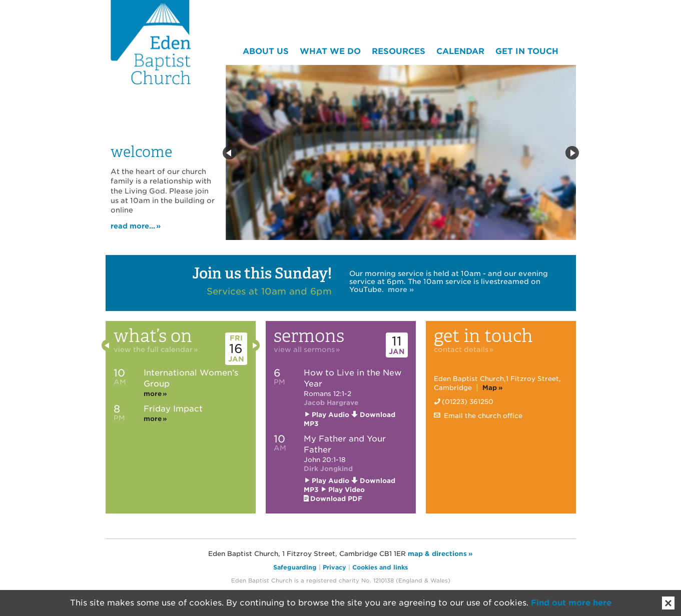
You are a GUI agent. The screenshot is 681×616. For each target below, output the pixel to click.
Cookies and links (380, 567)
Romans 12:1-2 (327, 394)
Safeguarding (295, 567)
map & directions (437, 554)
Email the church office (482, 416)
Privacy (334, 567)
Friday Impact (173, 409)
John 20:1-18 (325, 460)
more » (401, 289)
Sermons (329, 338)
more (153, 394)
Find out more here (571, 603)
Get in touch (501, 338)
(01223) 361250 (468, 402)
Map (490, 388)
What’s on (169, 338)
